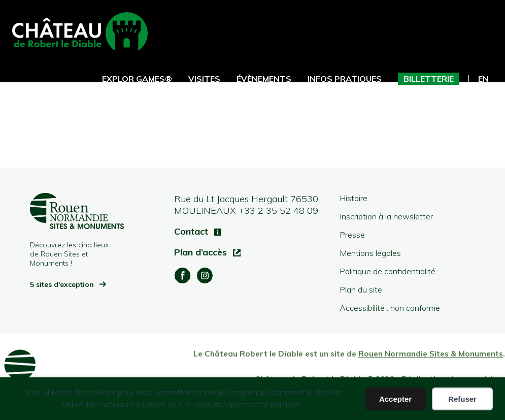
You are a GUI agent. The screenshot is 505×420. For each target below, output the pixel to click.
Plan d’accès (202, 252)
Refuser (462, 399)
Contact (192, 231)
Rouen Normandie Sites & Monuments (431, 354)
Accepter (395, 399)
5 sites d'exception (63, 284)
